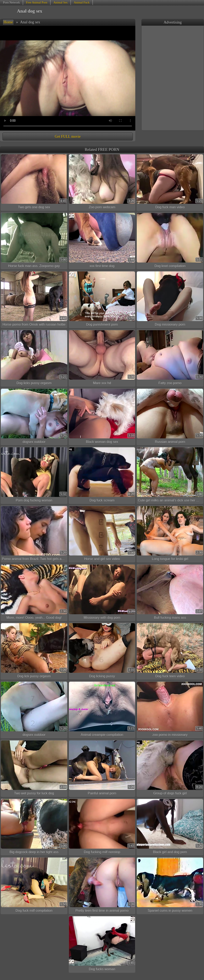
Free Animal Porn (37, 2)
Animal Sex (60, 2)
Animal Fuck (82, 2)
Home (8, 22)
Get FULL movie (68, 137)
